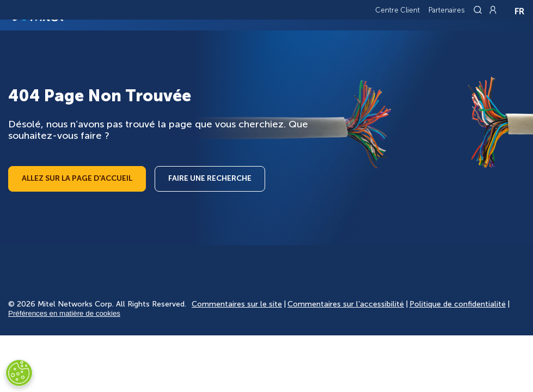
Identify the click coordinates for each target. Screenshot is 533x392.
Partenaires (447, 10)
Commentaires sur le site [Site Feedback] (237, 304)
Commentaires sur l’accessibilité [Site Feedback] (346, 304)
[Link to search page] (479, 10)
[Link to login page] (493, 10)
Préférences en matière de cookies (64, 313)
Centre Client (397, 10)
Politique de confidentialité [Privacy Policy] (458, 304)
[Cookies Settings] (19, 373)
